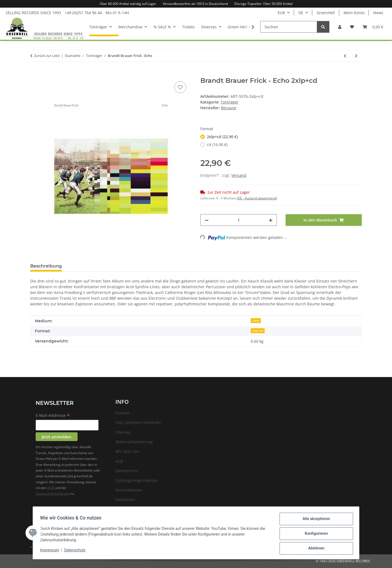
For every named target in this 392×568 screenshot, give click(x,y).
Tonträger (229, 102)
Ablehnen (315, 549)
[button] (340, 27)
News (378, 13)
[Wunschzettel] (352, 27)
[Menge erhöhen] (271, 220)
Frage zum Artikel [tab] (91, 266)
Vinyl (256, 321)
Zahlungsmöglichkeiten (137, 480)
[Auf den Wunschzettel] (180, 87)
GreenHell (326, 13)
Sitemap (123, 432)
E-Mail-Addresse (53, 416)
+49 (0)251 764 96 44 (83, 13)
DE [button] (301, 13)
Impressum (51, 551)
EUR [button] (281, 13)
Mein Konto (354, 13)
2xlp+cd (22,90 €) (222, 137)
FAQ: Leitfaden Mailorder (138, 422)
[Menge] (239, 220)
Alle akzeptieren (315, 520)
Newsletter (125, 499)
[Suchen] (289, 27)
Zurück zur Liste (47, 56)
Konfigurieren (315, 534)
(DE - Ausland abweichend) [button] (257, 198)
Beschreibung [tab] (46, 266)
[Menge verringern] (207, 220)
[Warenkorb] (373, 27)
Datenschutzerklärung (53, 493)
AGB (51, 488)
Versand (239, 175)
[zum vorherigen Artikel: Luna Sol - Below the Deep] (345, 56)
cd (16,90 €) (217, 145)
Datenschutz (76, 551)
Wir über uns (127, 451)
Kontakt (122, 413)
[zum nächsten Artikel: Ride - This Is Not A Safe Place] (356, 56)
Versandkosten (129, 490)
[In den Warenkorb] (35, 74)
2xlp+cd (258, 331)
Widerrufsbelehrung (134, 442)
